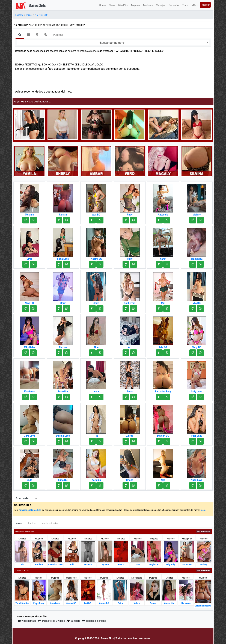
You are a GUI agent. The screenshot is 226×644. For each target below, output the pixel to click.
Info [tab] (37, 498)
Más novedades (203, 531)
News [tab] (19, 524)
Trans (185, 5)
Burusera (73, 621)
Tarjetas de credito (94, 621)
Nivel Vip (123, 5)
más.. (203, 510)
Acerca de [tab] (22, 498)
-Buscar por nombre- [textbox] (112, 43)
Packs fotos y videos (51, 621)
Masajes (161, 5)
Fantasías (174, 5)
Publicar (205, 5)
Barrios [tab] (32, 524)
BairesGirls (37, 5)
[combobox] (113, 43)
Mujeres (136, 5)
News (112, 5)
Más (194, 5)
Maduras (148, 5)
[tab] (20, 35)
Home (102, 5)
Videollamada (27, 621)
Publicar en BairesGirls (30, 510)
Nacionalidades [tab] (50, 524)
